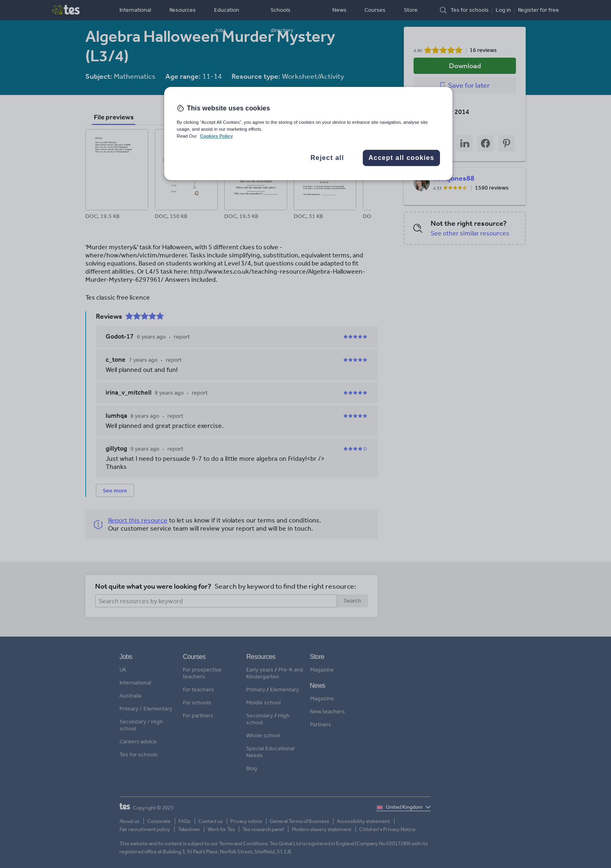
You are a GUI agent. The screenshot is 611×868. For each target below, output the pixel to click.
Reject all (327, 158)
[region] (308, 134)
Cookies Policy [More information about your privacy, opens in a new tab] (216, 136)
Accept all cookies (401, 158)
